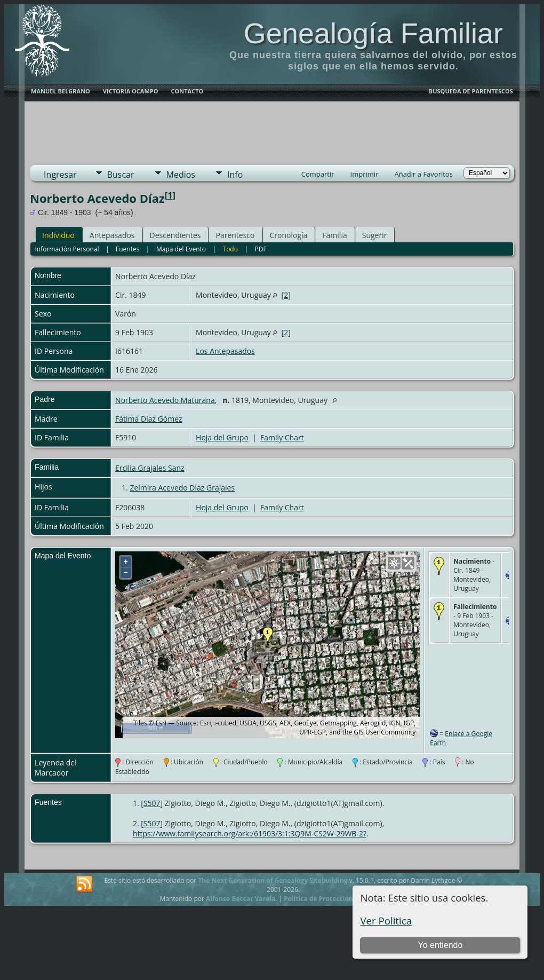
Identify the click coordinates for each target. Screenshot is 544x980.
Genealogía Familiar (373, 33)
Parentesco (235, 235)
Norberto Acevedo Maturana (165, 400)
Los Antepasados (225, 351)
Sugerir (375, 235)
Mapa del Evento (181, 249)
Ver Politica (386, 920)
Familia (334, 235)
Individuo (58, 235)
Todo (230, 249)
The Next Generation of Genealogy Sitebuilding (273, 880)
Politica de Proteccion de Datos (333, 899)
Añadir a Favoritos (423, 174)
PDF (260, 249)
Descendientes (175, 235)
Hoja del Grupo (222, 437)
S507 (152, 803)
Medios (181, 175)
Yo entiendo (440, 945)
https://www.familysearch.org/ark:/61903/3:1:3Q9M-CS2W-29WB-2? (250, 833)
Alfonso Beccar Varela (241, 899)
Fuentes (127, 249)
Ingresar (60, 175)
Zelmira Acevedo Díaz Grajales (182, 488)
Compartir (318, 174)
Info (235, 175)
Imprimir (365, 174)
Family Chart (282, 437)
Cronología (289, 235)
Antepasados (112, 235)
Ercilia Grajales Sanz (150, 468)
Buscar (121, 175)
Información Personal (67, 249)
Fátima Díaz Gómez (149, 419)
